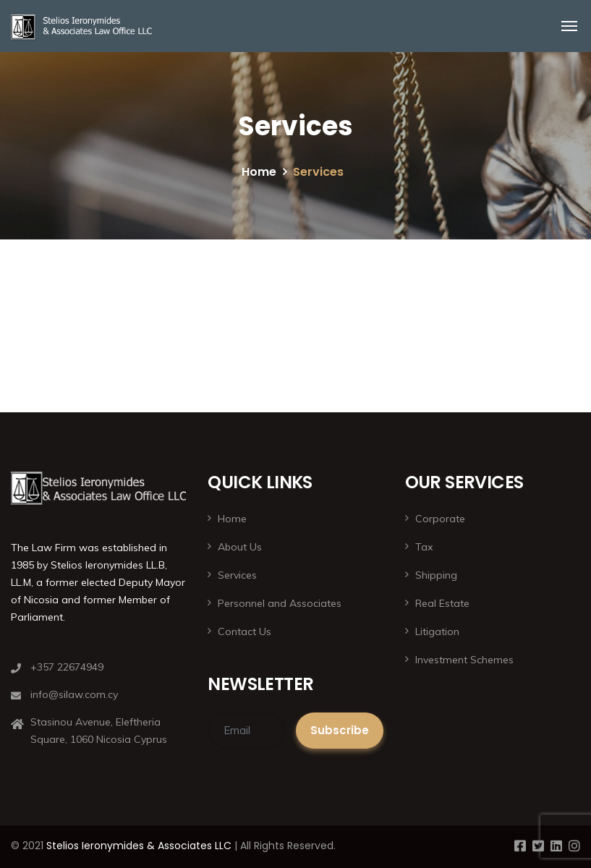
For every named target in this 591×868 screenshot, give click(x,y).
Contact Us (245, 631)
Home (259, 172)
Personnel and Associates (280, 603)
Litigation (437, 631)
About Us (240, 547)
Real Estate (442, 603)
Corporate (440, 519)
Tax (424, 547)
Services (237, 575)
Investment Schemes (464, 660)
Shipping (436, 575)
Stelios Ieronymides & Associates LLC (139, 846)
